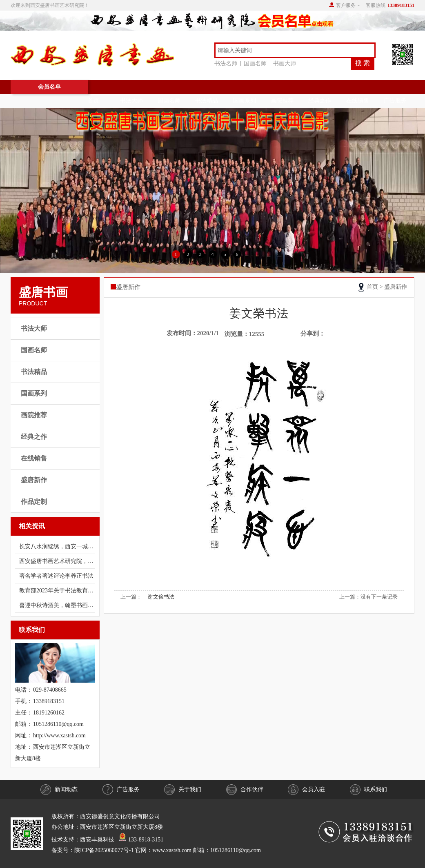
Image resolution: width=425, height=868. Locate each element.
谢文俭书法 (161, 597)
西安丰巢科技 (97, 840)
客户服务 (346, 5)
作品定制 (34, 502)
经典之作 (320, 101)
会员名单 (49, 87)
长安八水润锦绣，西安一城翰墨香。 (57, 546)
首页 (93, 101)
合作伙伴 (245, 790)
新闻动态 (59, 790)
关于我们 (183, 790)
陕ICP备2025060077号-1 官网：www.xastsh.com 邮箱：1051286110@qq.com (168, 850)
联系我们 (368, 790)
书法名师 (227, 63)
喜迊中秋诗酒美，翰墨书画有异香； (57, 605)
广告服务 (395, 101)
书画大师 (285, 63)
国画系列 (245, 101)
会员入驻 (306, 790)
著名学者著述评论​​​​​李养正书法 (56, 576)
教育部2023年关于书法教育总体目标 (57, 591)
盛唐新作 (34, 480)
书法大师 (131, 101)
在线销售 (358, 101)
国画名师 (257, 63)
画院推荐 (282, 101)
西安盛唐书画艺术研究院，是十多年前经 (57, 561)
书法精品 (207, 101)
